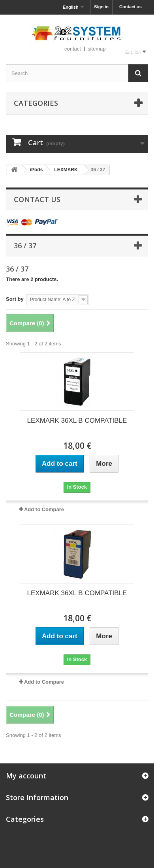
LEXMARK (66, 170)
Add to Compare (44, 509)
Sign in (101, 7)
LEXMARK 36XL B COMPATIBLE (77, 421)
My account (26, 776)
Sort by (15, 299)
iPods (37, 170)
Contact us (131, 7)
